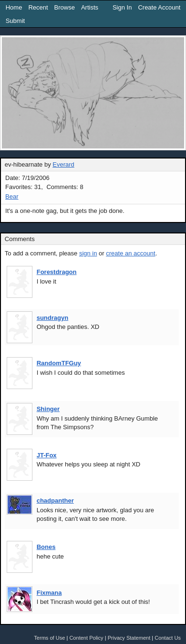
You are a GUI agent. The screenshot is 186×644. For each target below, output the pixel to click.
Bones (46, 547)
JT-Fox (47, 455)
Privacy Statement (129, 638)
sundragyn (52, 318)
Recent (38, 7)
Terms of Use (49, 638)
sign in (88, 253)
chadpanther (55, 501)
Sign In (122, 7)
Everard (63, 164)
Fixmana (49, 593)
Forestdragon (57, 272)
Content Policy (86, 638)
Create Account (159, 7)
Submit (15, 21)
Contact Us (168, 638)
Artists (90, 7)
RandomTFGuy (59, 363)
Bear (12, 196)
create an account (130, 253)
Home (14, 7)
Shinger (48, 409)
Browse (65, 7)
